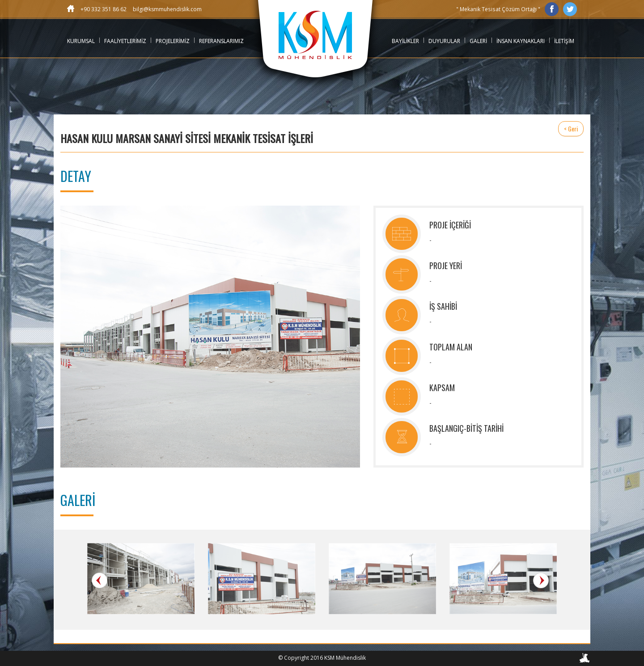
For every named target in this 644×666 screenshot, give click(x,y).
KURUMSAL (81, 41)
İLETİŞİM (564, 41)
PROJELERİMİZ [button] (173, 41)
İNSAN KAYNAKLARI (521, 41)
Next (541, 580)
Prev (100, 580)
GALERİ (478, 41)
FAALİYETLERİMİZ (125, 41)
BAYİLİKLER (405, 41)
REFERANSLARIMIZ (221, 41)
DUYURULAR (444, 41)
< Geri (571, 129)
